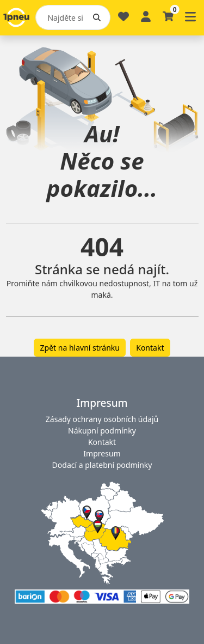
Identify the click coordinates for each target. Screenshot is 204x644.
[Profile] (146, 16)
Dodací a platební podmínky (102, 465)
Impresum (102, 453)
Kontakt (150, 348)
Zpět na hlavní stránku (80, 348)
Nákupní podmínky (102, 431)
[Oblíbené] (123, 21)
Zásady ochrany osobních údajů (102, 419)
